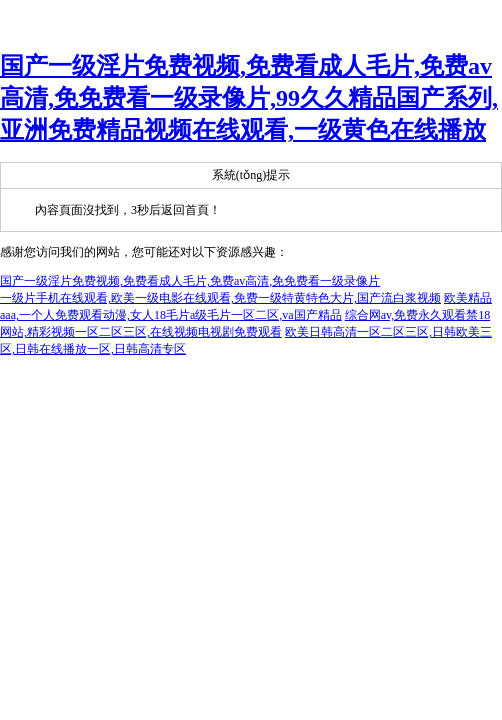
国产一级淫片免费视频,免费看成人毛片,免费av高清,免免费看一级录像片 (190, 281)
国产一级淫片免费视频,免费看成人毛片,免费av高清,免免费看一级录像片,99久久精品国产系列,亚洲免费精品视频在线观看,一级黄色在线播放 (249, 98)
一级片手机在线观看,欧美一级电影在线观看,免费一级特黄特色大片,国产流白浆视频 (220, 298)
